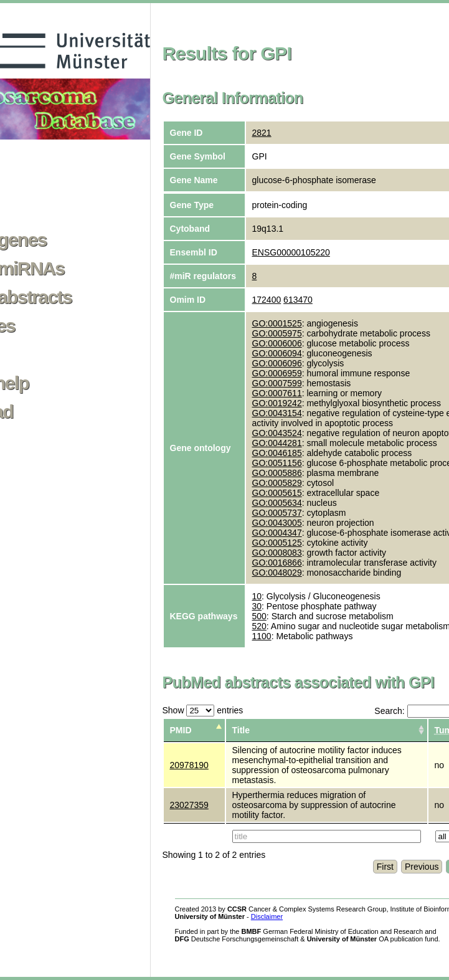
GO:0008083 (277, 553)
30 (257, 606)
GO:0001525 (277, 323)
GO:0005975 (277, 333)
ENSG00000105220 (291, 252)
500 (259, 616)
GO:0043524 (277, 433)
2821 (262, 133)
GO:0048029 (277, 573)
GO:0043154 (277, 413)
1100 (262, 636)
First (385, 867)
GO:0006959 (277, 373)
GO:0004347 (277, 533)
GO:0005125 (277, 543)
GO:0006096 (277, 363)
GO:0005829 (277, 483)
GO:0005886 (277, 473)
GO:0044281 (277, 443)
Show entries (203, 710)
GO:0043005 (277, 523)
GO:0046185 (277, 453)
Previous (422, 867)
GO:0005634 (277, 503)
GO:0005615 (277, 493)
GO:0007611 (277, 393)
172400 (267, 300)
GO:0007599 (277, 383)
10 (257, 596)
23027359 (189, 805)
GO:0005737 (277, 513)
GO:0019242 (277, 403)
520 (259, 626)
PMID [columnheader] (181, 730)
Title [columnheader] (241, 730)
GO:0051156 (277, 463)
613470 (298, 300)
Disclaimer (267, 916)
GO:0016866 (277, 563)
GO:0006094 (277, 353)
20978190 (189, 765)
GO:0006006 (277, 343)
